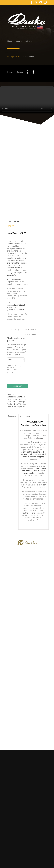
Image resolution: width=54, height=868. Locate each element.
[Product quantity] (13, 379)
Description (12, 416)
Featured (11, 402)
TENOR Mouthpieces (16, 406)
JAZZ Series (21, 404)
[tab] (12, 416)
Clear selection (30, 334)
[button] (34, 71)
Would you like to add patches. (17, 339)
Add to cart (17, 386)
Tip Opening (13, 330)
